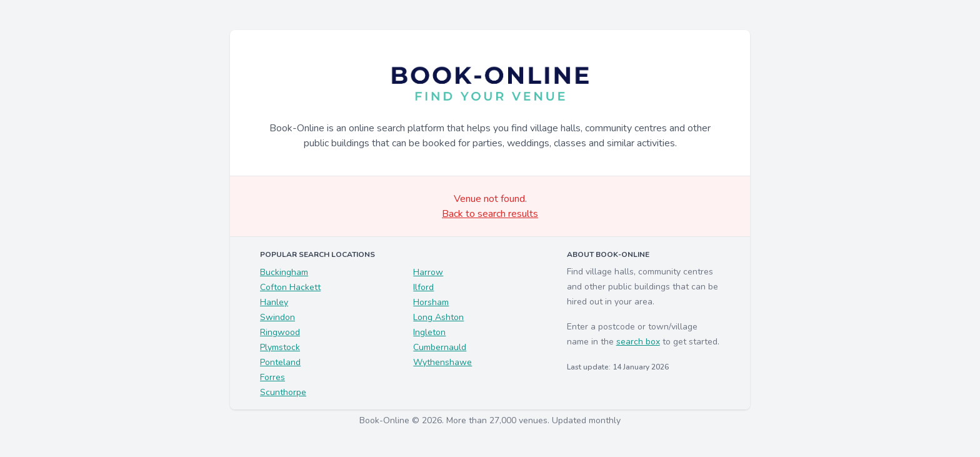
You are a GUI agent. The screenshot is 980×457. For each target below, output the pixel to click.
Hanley (274, 302)
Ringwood (280, 332)
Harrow (428, 272)
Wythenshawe (442, 362)
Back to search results (490, 214)
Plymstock (280, 347)
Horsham (431, 302)
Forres (272, 377)
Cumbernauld (440, 347)
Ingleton (429, 332)
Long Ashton (438, 317)
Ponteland (280, 362)
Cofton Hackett (290, 287)
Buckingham (284, 272)
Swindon (277, 317)
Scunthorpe (283, 392)
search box (638, 342)
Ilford (423, 287)
